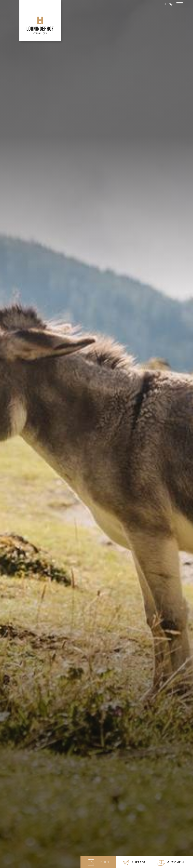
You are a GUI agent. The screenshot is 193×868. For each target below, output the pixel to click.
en (164, 11)
